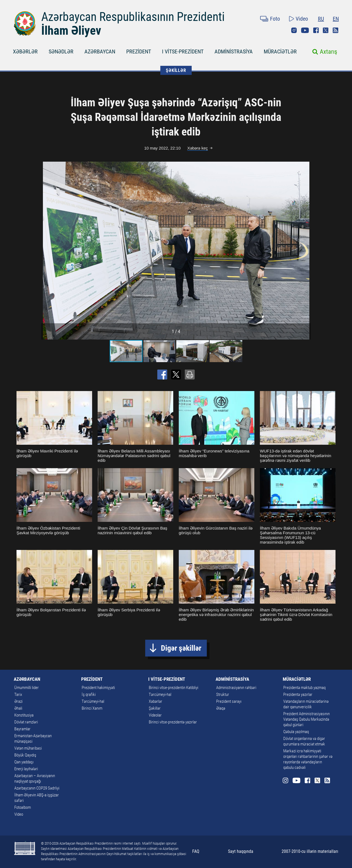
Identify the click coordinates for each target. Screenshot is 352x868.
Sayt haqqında (241, 851)
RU (321, 19)
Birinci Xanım (92, 708)
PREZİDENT (139, 51)
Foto (275, 19)
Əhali (18, 708)
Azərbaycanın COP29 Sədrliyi (37, 788)
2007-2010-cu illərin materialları (310, 851)
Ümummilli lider (27, 688)
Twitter (326, 30)
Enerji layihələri (26, 769)
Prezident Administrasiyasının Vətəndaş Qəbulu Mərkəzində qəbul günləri (306, 719)
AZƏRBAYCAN (100, 51)
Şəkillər (155, 708)
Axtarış (328, 52)
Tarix (18, 695)
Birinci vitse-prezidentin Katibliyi (174, 688)
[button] (306, 251)
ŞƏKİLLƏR (176, 70)
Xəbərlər (156, 701)
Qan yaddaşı (24, 762)
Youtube (305, 30)
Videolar (155, 715)
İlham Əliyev (71, 31)
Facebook (316, 30)
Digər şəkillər (181, 648)
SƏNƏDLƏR (61, 51)
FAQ (196, 851)
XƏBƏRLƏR (25, 51)
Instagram (294, 30)
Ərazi (18, 701)
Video (302, 19)
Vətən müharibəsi (28, 748)
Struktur (223, 695)
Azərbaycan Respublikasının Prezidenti (133, 17)
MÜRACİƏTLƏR (280, 51)
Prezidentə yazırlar (298, 695)
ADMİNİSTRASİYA (234, 51)
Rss (335, 30)
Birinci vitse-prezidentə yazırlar (173, 722)
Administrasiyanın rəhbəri (236, 688)
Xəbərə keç (198, 148)
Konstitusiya (24, 715)
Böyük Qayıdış (25, 755)
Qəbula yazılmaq (296, 732)
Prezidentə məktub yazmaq (304, 688)
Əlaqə (221, 708)
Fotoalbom (23, 807)
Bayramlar (22, 729)
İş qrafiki (89, 695)
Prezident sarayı (229, 701)
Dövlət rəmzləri (26, 722)
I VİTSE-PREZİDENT (183, 51)
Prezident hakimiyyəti (98, 688)
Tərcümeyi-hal (93, 701)
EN (336, 19)
